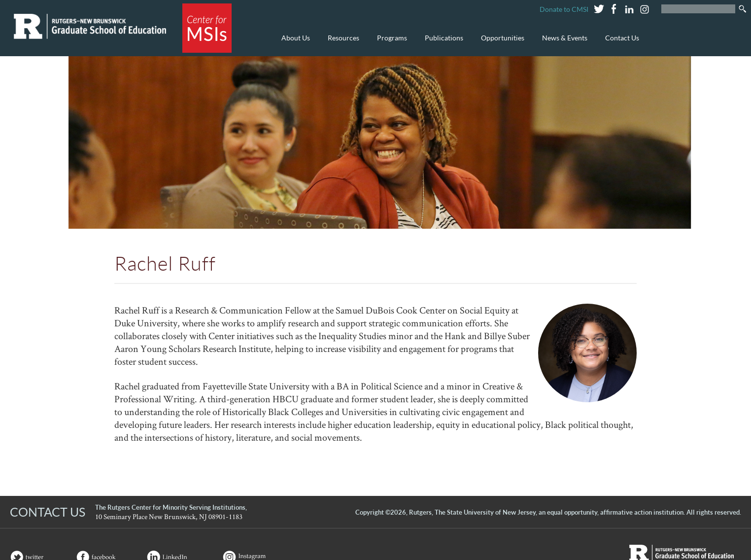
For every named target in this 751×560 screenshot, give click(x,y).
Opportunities (500, 43)
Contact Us (622, 38)
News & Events (562, 43)
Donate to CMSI (564, 9)
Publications (442, 43)
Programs (390, 43)
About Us (293, 43)
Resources (341, 43)
